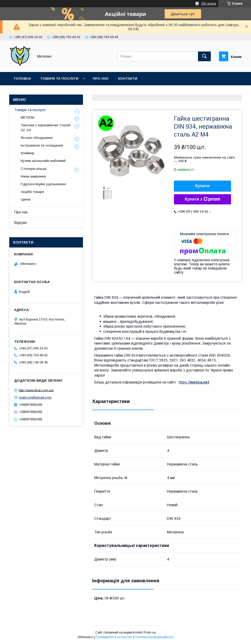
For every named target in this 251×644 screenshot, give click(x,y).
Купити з (202, 199)
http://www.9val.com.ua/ (36, 390)
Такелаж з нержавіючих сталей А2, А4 (46, 127)
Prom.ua (150, 632)
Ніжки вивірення (33, 176)
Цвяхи (26, 199)
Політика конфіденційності (154, 637)
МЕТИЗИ (28, 117)
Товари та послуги (59, 79)
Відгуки (20, 223)
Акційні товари (32, 192)
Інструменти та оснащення (42, 145)
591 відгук (209, 4)
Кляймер (28, 153)
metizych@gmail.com (35, 397)
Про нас (101, 79)
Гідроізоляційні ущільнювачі (43, 184)
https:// (184, 382)
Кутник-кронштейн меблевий (43, 161)
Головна (22, 79)
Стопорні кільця (34, 169)
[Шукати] (204, 56)
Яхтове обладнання (37, 138)
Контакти (128, 79)
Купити (203, 186)
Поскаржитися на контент (114, 637)
